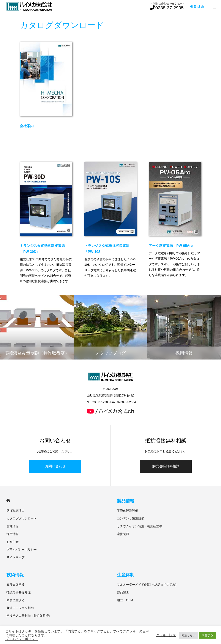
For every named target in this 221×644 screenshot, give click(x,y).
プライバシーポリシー (22, 550)
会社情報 (13, 526)
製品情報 (126, 501)
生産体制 (126, 575)
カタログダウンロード (22, 518)
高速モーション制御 (20, 608)
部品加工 (123, 592)
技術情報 (15, 575)
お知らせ (13, 542)
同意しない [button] (189, 635)
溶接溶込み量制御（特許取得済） (29, 616)
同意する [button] (207, 635)
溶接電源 (123, 534)
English (197, 6)
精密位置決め (16, 600)
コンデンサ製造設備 (131, 518)
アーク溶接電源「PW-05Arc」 (172, 246)
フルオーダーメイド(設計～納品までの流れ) (147, 585)
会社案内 (27, 126)
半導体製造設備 (128, 511)
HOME (8, 501)
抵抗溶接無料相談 (166, 466)
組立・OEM (125, 600)
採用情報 (13, 534)
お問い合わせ (55, 466)
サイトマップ (16, 557)
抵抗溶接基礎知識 (19, 592)
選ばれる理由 (16, 511)
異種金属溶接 (16, 585)
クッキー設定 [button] (166, 635)
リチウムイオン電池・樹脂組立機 (140, 526)
